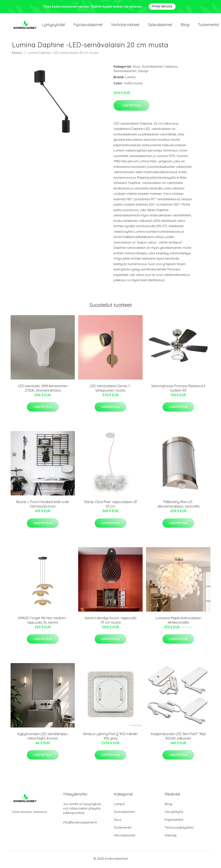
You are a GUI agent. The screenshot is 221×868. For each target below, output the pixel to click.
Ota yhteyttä (174, 814)
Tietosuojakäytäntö (179, 830)
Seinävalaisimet (125, 73)
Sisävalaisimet (160, 26)
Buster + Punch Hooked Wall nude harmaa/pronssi (43, 506)
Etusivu (17, 55)
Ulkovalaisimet (124, 837)
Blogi (185, 26)
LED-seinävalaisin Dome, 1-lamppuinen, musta (110, 390)
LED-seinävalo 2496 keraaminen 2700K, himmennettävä (43, 390)
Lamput (119, 806)
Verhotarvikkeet (125, 26)
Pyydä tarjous (162, 6)
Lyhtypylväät (53, 26)
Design (143, 73)
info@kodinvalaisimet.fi (80, 824)
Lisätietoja (131, 107)
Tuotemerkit (123, 830)
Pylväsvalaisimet (88, 26)
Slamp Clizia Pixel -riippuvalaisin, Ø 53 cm (110, 506)
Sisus (136, 69)
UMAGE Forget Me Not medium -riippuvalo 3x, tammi (43, 622)
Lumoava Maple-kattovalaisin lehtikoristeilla (178, 622)
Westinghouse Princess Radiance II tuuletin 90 (178, 390)
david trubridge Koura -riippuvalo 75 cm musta (110, 622)
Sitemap (171, 837)
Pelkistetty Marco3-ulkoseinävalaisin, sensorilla (178, 506)
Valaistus (171, 69)
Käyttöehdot (174, 822)
